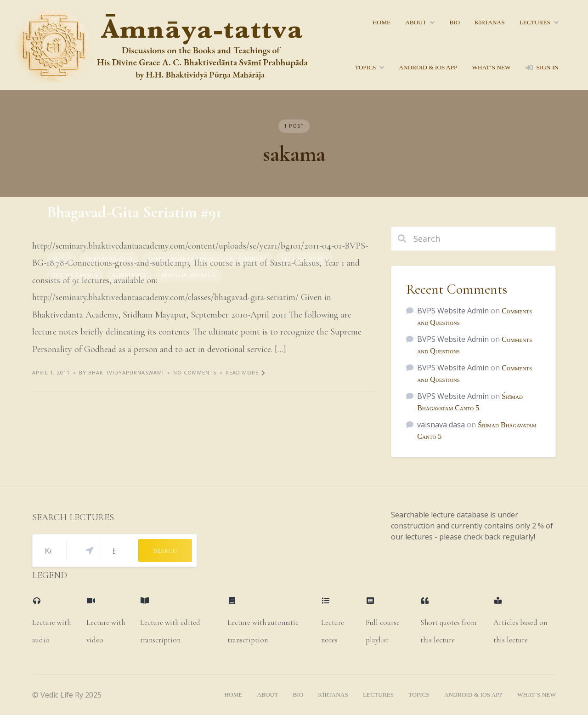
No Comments (195, 372)
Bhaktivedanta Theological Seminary (207, 258)
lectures (535, 22)
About (416, 22)
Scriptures (129, 275)
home (382, 22)
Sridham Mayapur (188, 275)
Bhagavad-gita (109, 258)
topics (366, 67)
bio (455, 22)
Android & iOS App (428, 67)
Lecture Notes (304, 258)
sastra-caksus (75, 275)
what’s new (491, 67)
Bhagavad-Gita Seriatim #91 (134, 213)
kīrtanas (490, 22)
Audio (62, 258)
